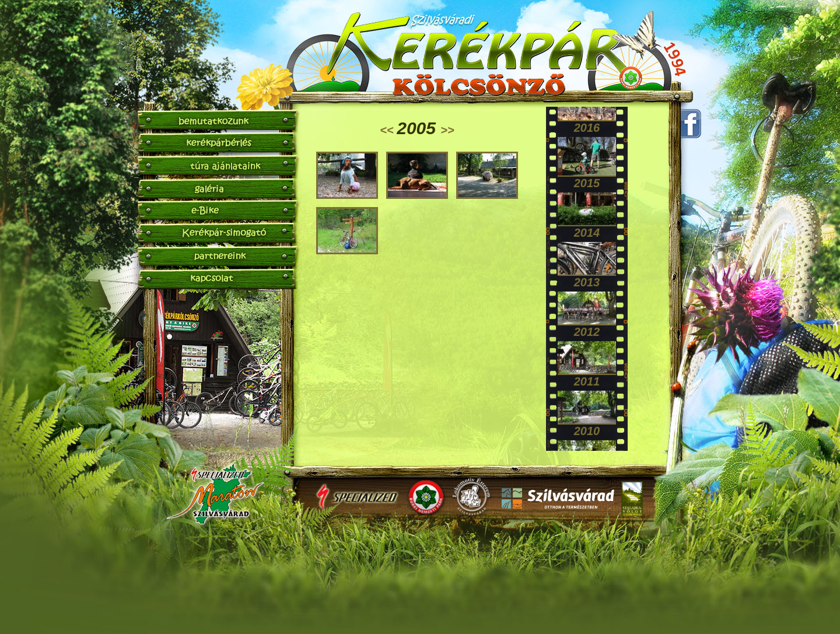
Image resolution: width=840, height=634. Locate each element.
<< (388, 130)
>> (447, 130)
